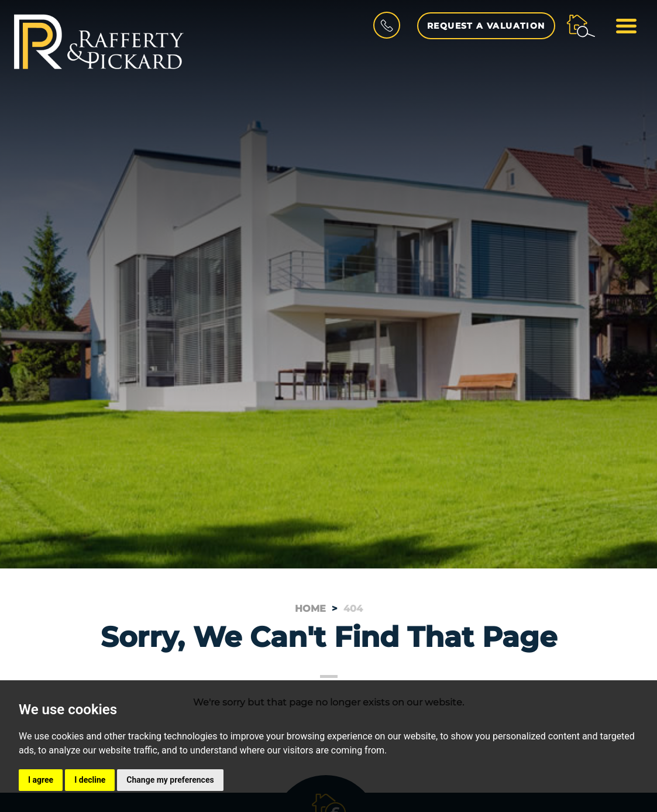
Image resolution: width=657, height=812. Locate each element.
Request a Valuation (486, 26)
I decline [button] (90, 780)
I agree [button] (41, 780)
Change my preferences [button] (170, 780)
